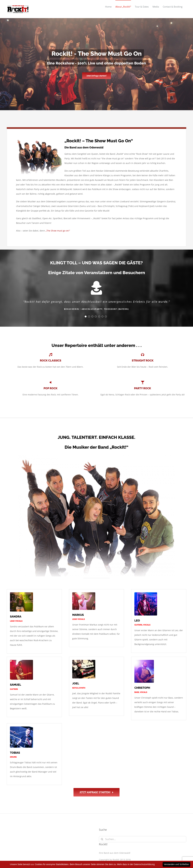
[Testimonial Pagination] (86, 317)
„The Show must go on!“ (58, 231)
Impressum (105, 837)
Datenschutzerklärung (128, 837)
